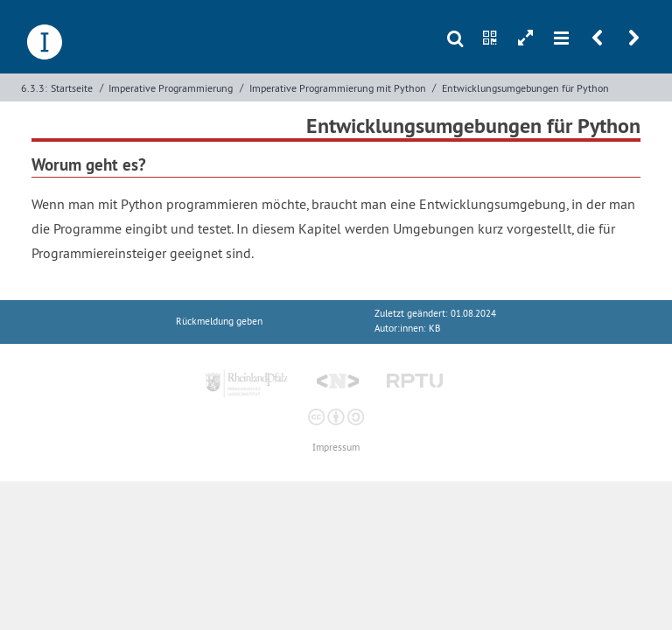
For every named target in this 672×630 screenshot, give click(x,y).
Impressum (336, 448)
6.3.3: (34, 88)
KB (434, 329)
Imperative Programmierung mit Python (338, 88)
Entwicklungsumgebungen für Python (525, 88)
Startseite (72, 88)
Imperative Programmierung (171, 88)
